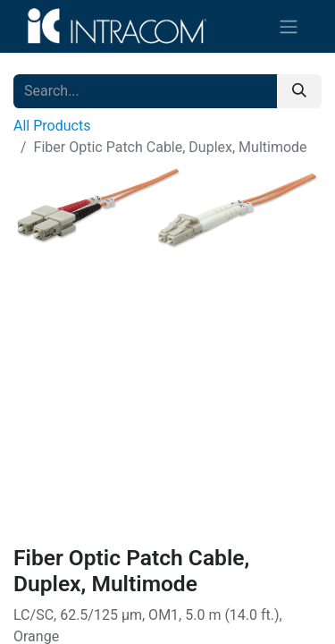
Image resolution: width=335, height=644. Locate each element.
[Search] (299, 91)
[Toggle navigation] (289, 26)
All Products (52, 126)
